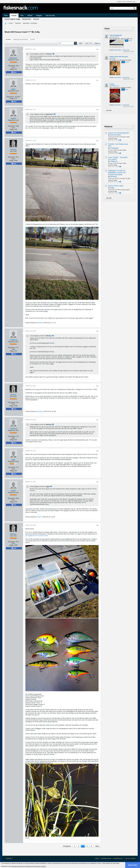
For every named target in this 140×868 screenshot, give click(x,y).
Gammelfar (115, 37)
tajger (13, 89)
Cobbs (112, 84)
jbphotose (13, 58)
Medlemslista (27, 19)
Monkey (13, 149)
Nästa (97, 846)
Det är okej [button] (133, 865)
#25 (97, 331)
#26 (97, 386)
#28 (97, 451)
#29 (97, 482)
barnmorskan (116, 135)
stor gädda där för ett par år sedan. (37, 536)
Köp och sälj (50, 15)
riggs (13, 460)
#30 (97, 525)
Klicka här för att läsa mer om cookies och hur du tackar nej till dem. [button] (29, 866)
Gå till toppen (130, 858)
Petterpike (115, 148)
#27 (97, 420)
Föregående (67, 846)
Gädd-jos (114, 161)
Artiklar (30, 15)
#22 (97, 80)
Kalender (36, 19)
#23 (97, 110)
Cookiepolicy (118, 858)
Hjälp (97, 858)
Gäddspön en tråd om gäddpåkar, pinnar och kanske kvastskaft (117, 172)
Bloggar (39, 15)
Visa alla (109, 110)
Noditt (113, 58)
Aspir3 (13, 118)
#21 (97, 49)
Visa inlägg (54, 54)
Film (22, 15)
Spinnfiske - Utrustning (30, 23)
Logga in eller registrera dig (127, 1)
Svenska (9, 858)
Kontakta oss (106, 858)
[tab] (8, 39)
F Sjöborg (13, 340)
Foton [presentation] (33, 39)
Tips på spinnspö (116, 35)
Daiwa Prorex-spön (116, 186)
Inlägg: (12, 69)
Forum (14, 16)
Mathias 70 (115, 86)
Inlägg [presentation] (8, 39)
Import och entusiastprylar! (119, 133)
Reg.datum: (12, 66)
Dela (14, 72)
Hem (6, 15)
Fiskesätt (18, 23)
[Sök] (121, 8)
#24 (97, 141)
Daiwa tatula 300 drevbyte (119, 57)
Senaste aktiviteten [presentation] (21, 39)
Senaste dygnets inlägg (12, 19)
